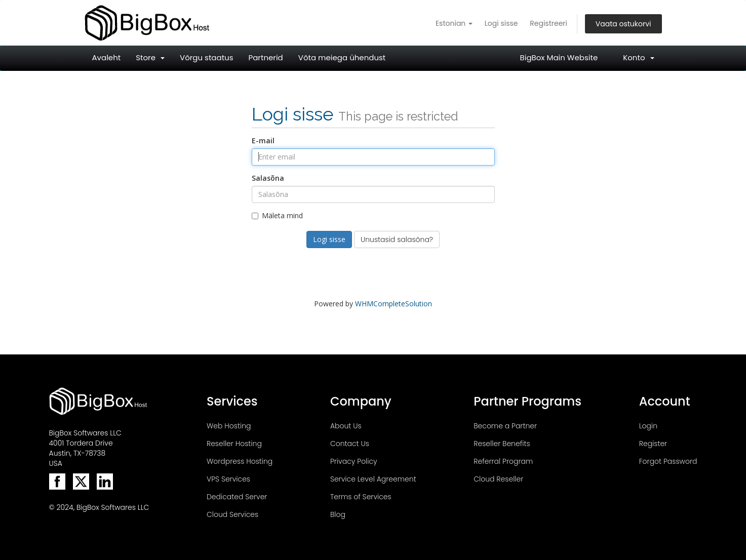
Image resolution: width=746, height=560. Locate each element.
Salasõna (268, 178)
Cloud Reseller (498, 479)
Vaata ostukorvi (623, 24)
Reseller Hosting (234, 444)
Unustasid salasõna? (397, 239)
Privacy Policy (354, 461)
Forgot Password (668, 461)
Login (648, 426)
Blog (338, 514)
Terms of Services (361, 497)
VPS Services (228, 479)
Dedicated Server (237, 497)
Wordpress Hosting (240, 461)
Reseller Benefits (502, 444)
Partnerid (266, 57)
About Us (346, 426)
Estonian (454, 23)
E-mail (263, 141)
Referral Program (503, 461)
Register (653, 444)
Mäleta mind (277, 215)
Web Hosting (229, 426)
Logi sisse (501, 23)
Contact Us (350, 444)
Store (150, 57)
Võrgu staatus (207, 57)
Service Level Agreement (373, 479)
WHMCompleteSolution (394, 304)
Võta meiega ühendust (342, 57)
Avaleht (107, 57)
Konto (638, 57)
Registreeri (548, 23)
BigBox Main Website (559, 57)
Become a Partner (505, 426)
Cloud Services (232, 514)
